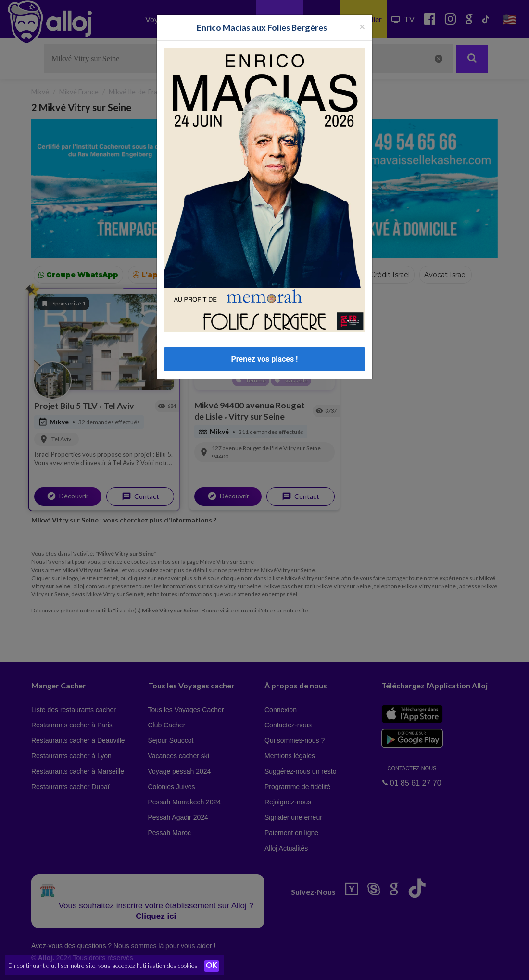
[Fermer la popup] (362, 26)
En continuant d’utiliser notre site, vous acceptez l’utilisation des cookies (103, 966)
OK (212, 966)
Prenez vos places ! (265, 359)
